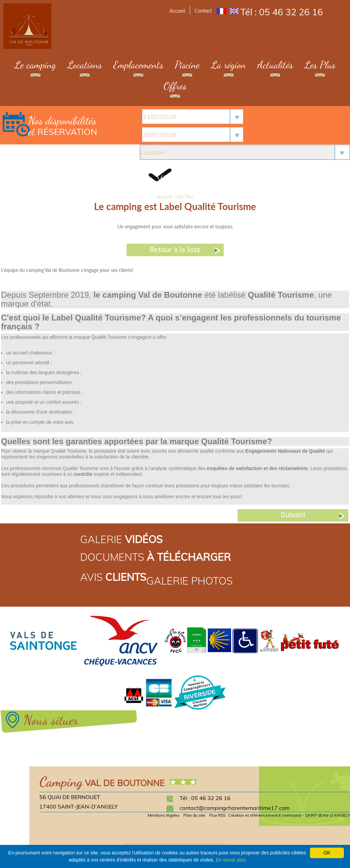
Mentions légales (164, 815)
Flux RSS (217, 815)
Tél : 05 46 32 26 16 (282, 12)
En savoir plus (231, 860)
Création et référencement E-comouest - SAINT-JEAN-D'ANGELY (289, 815)
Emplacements (138, 65)
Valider (174, 178)
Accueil (177, 11)
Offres (175, 86)
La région (228, 65)
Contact (203, 11)
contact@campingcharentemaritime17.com (235, 808)
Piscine (187, 65)
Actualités (275, 65)
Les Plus (320, 65)
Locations (85, 65)
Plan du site (194, 815)
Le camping (35, 65)
